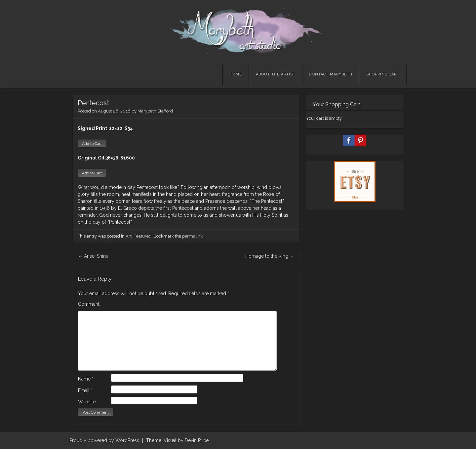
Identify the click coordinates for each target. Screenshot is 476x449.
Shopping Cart (383, 74)
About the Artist (276, 74)
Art (129, 236)
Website (87, 402)
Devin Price (197, 440)
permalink (192, 236)
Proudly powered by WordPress (104, 440)
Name (86, 379)
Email (85, 390)
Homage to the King (270, 256)
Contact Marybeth (331, 74)
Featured (142, 236)
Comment (89, 304)
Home (236, 74)
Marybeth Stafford (155, 111)
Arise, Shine (93, 256)
